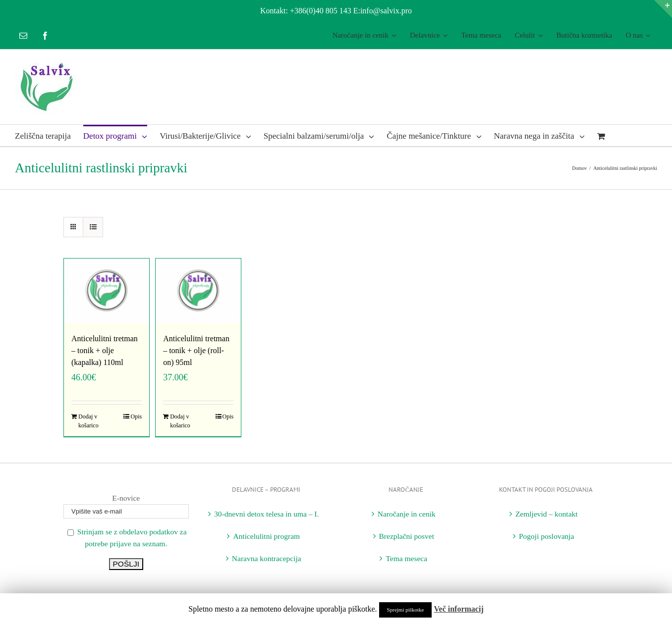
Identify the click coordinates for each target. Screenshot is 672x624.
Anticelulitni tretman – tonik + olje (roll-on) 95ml (196, 350)
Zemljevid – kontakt (547, 514)
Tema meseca (406, 558)
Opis (136, 416)
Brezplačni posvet (407, 536)
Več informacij (458, 609)
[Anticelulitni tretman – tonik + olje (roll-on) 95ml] (198, 291)
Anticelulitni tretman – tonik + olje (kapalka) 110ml (105, 350)
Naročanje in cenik (407, 514)
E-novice (126, 498)
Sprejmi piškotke (406, 610)
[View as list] (93, 227)
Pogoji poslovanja (547, 536)
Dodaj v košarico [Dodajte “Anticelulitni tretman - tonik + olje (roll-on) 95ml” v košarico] (180, 421)
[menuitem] (364, 36)
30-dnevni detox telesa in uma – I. (266, 514)
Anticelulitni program (266, 536)
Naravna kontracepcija (267, 558)
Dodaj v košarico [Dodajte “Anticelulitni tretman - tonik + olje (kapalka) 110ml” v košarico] (88, 421)
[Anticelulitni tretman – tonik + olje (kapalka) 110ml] (107, 291)
